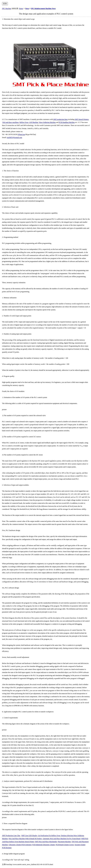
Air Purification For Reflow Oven (49, 836)
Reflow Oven (24, 122)
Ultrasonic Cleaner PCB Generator (20, 845)
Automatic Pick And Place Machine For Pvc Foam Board (61, 839)
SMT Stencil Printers (82, 119)
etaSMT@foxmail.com (14, 138)
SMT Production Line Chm (11, 836)
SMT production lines (60, 119)
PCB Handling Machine (67, 122)
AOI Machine (34, 122)
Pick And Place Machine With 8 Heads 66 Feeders (25, 839)
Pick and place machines (11, 122)
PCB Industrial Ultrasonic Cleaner (44, 845)
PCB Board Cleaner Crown (65, 845)
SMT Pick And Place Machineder (46, 842)
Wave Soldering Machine (47, 122)
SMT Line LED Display (29, 836)
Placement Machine (64, 842)
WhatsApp (21, 134)
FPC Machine (7, 9)
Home (21, 9)
